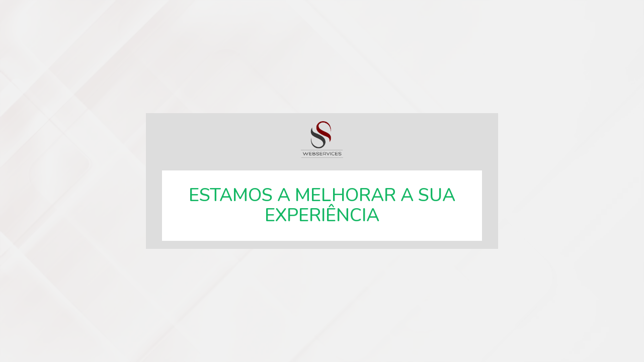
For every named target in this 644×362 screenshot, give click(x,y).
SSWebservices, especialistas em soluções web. (322, 140)
